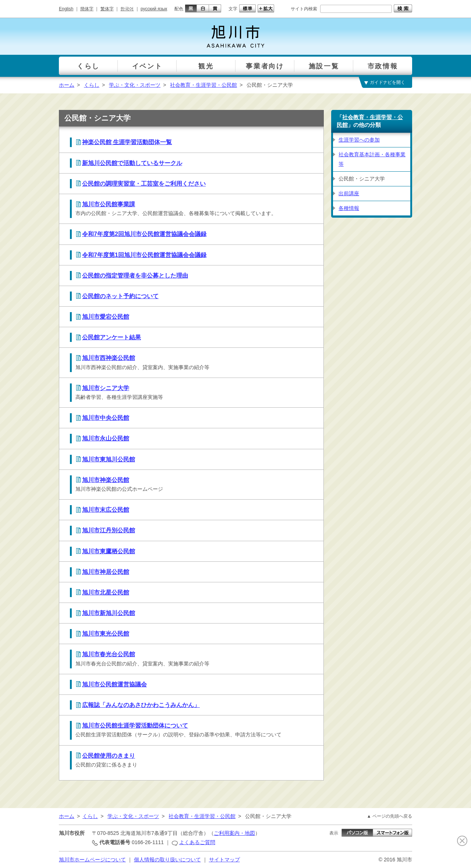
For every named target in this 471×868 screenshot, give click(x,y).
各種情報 (349, 208)
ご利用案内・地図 (234, 833)
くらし (92, 85)
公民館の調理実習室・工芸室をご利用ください (144, 184)
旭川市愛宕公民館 (106, 317)
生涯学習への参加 (359, 140)
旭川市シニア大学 (106, 388)
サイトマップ (224, 860)
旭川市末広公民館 (106, 510)
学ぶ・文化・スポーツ (135, 85)
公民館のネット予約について (120, 296)
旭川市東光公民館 (106, 634)
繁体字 (107, 9)
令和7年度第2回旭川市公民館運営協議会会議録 (144, 234)
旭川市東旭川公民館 (109, 459)
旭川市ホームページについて (92, 860)
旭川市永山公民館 (106, 438)
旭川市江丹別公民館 (109, 530)
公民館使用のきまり (109, 756)
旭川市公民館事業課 (109, 204)
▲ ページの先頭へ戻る (389, 816)
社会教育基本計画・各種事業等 (372, 159)
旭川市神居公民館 (106, 572)
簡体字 (87, 9)
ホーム (67, 85)
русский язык (154, 9)
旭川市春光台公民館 (109, 654)
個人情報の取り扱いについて (167, 860)
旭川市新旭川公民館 (109, 613)
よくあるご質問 (197, 842)
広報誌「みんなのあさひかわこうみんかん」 (141, 705)
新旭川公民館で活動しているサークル (132, 163)
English (66, 9)
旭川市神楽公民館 (106, 480)
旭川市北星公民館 (106, 592)
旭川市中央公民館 (106, 418)
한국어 (127, 9)
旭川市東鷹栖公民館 (109, 551)
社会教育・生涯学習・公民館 (203, 85)
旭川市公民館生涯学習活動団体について (135, 726)
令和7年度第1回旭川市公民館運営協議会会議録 (144, 255)
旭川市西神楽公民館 (109, 358)
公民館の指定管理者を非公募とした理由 (135, 276)
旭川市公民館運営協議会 (114, 684)
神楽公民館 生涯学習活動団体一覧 (127, 142)
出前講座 (349, 193)
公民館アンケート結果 (111, 337)
